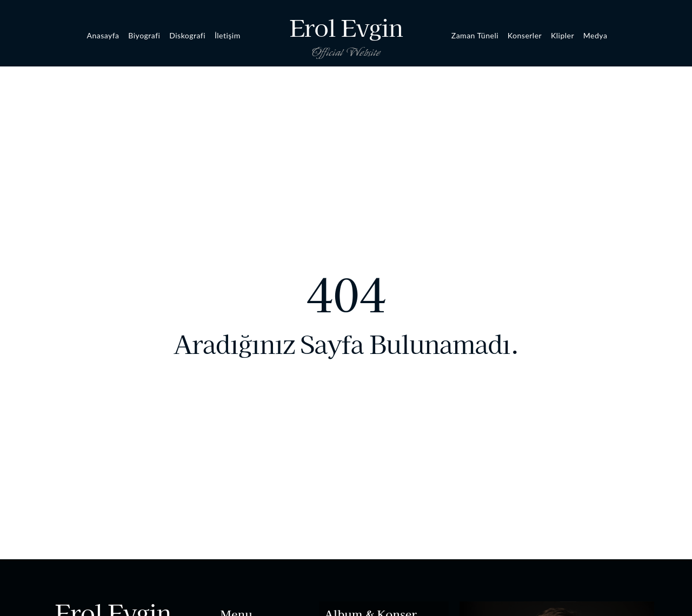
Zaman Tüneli (475, 35)
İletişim (228, 35)
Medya (595, 35)
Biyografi (144, 35)
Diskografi (187, 35)
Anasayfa (103, 35)
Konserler (525, 35)
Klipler (563, 35)
